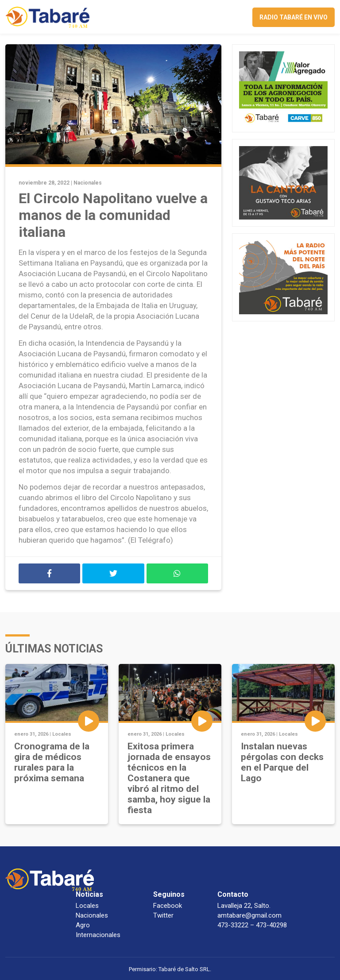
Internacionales (98, 935)
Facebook (168, 906)
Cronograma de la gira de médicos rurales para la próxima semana (52, 762)
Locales (62, 734)
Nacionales (88, 183)
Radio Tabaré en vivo (294, 17)
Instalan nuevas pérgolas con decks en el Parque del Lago (282, 762)
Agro (83, 925)
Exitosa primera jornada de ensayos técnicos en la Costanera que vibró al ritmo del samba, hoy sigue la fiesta (169, 778)
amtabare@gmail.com (249, 915)
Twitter (163, 915)
